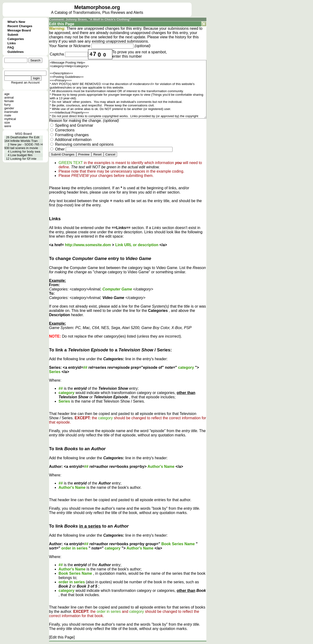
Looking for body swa (25, 152)
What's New (16, 22)
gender (9, 108)
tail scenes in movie (24, 148)
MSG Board (24, 134)
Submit (13, 35)
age (7, 94)
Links (12, 43)
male (8, 115)
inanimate (11, 112)
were (8, 126)
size (7, 122)
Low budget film (21, 155)
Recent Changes (20, 26)
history (181, 37)
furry (7, 105)
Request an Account (25, 82)
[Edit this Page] (62, 637)
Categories (16, 39)
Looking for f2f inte (23, 159)
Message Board (19, 30)
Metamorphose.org (97, 7)
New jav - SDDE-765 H (26, 144)
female (9, 101)
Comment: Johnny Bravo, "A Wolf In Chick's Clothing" (90, 19)
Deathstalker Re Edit (25, 137)
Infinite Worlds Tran (24, 141)
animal (9, 97)
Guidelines (15, 52)
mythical (10, 119)
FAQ (11, 47)
